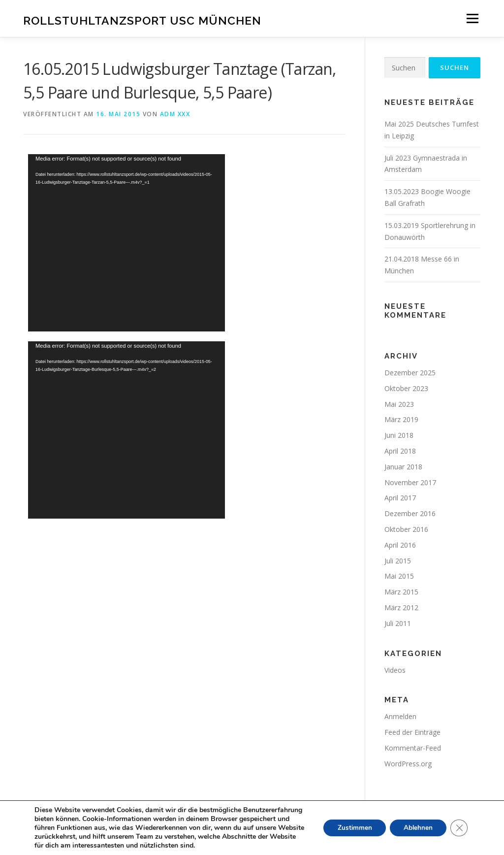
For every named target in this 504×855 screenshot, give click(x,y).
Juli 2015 (398, 561)
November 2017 (410, 482)
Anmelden (400, 716)
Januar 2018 (403, 467)
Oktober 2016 (406, 529)
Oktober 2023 (406, 388)
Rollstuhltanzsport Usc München (142, 20)
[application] (126, 243)
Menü (472, 18)
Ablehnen (416, 828)
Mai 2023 (399, 404)
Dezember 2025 (410, 373)
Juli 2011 (398, 623)
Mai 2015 (399, 576)
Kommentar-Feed (413, 748)
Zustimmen (351, 828)
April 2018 (400, 451)
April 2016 (400, 545)
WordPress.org (408, 764)
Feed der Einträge (412, 732)
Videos (395, 670)
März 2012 (401, 608)
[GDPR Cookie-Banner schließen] (459, 828)
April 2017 (400, 498)
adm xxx (175, 114)
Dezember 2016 (410, 513)
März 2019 (401, 419)
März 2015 (401, 592)
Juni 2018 (399, 435)
